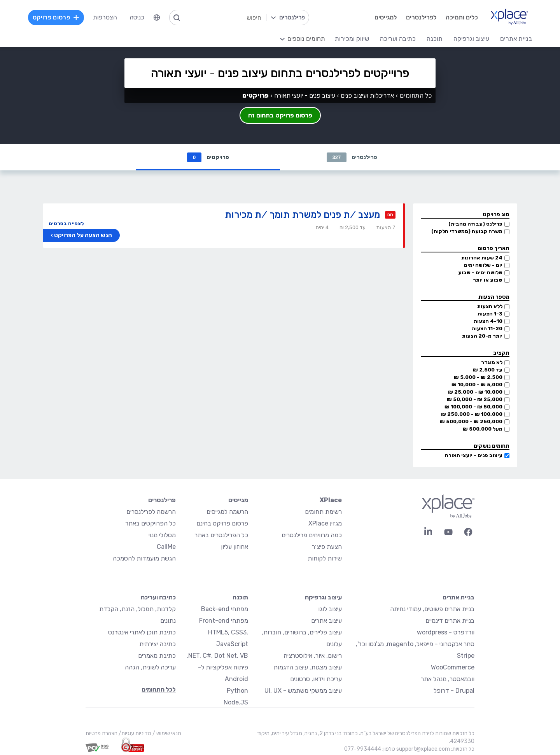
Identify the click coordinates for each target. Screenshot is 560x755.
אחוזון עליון (234, 547)
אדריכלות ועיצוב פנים (367, 95)
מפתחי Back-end (225, 609)
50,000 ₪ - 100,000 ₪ (473, 407)
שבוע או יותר (488, 280)
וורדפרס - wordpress (446, 632)
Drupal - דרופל (454, 691)
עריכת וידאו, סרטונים (316, 679)
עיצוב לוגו (330, 609)
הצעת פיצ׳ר (327, 547)
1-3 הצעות (490, 314)
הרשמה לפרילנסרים (151, 512)
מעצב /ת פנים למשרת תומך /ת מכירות (302, 215)
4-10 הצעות (488, 321)
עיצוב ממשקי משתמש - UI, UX (303, 691)
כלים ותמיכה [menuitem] (462, 17)
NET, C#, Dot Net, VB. (217, 656)
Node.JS (236, 702)
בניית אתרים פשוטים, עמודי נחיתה (432, 609)
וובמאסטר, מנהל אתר (448, 679)
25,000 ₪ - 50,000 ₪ (475, 399)
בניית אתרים (458, 597)
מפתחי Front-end (224, 621)
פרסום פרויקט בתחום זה (280, 115)
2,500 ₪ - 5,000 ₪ (478, 377)
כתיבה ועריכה (158, 597)
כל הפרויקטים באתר (150, 523)
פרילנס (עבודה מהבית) (475, 224)
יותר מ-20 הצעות (482, 336)
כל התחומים (416, 95)
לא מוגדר (492, 362)
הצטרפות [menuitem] (105, 17)
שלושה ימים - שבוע (480, 272)
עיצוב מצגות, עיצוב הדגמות (308, 667)
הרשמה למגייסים (227, 512)
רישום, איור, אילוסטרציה (313, 656)
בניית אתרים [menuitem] (516, 39)
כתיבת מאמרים (157, 656)
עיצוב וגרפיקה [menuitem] (471, 39)
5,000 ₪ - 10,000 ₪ (477, 385)
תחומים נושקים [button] (492, 446)
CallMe (166, 547)
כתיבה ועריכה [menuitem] (398, 39)
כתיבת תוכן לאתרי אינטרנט (142, 632)
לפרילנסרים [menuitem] (421, 17)
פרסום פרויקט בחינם (222, 523)
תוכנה (240, 597)
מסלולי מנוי (162, 535)
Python (237, 691)
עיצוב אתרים (326, 621)
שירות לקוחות (325, 558)
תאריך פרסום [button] (493, 248)
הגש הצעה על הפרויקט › (81, 235)
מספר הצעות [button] (494, 297)
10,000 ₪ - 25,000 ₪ (475, 392)
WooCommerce (453, 667)
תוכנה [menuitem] (435, 39)
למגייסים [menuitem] (386, 17)
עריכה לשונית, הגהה (150, 667)
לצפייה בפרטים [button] (66, 223)
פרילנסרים (352, 157)
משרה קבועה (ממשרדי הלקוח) (467, 231)
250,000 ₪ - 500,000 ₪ (471, 421)
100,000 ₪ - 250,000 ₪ (472, 414)
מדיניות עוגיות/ (134, 733)
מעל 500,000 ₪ (483, 429)
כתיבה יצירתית (157, 644)
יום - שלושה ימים (483, 265)
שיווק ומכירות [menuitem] (352, 39)
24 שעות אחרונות (482, 258)
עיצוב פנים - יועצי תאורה (474, 455)
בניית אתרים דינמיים (450, 621)
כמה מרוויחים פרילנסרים (312, 535)
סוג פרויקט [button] (496, 215)
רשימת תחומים (323, 512)
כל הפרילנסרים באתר (221, 535)
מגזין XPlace (325, 523)
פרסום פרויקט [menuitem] (56, 17)
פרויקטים (208, 157)
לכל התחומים (159, 689)
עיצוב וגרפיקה (323, 597)
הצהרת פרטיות (101, 733)
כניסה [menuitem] (137, 17)
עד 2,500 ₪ (488, 370)
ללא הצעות (490, 306)
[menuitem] (157, 18)
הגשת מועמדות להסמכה (144, 558)
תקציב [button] (501, 353)
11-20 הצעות (487, 328)
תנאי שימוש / (166, 733)
